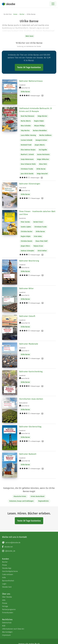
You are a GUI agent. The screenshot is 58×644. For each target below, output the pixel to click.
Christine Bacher (27, 232)
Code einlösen (8, 574)
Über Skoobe (7, 597)
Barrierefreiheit (8, 581)
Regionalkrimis (43, 501)
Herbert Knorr (38, 222)
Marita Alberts (26, 121)
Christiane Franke (27, 169)
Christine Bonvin (26, 241)
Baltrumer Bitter (26, 288)
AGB (4, 626)
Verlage (5, 606)
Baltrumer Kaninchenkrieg (31, 372)
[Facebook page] (29, 547)
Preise (5, 565)
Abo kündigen (7, 632)
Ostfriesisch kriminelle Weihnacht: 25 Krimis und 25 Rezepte (36, 110)
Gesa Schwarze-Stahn (28, 164)
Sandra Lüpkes (26, 227)
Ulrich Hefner (42, 251)
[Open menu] (53, 4)
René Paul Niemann (27, 116)
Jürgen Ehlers (25, 246)
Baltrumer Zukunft (27, 316)
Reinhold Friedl (26, 145)
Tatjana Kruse (38, 246)
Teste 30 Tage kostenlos (29, 67)
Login (4, 584)
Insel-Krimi (23, 188)
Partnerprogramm (9, 609)
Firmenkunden (8, 613)
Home (15, 14)
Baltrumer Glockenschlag (30, 427)
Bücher (22, 14)
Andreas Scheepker (27, 251)
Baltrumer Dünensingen (30, 184)
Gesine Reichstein (43, 154)
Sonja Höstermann (27, 159)
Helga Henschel (42, 174)
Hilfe (4, 578)
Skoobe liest (7, 587)
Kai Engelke (43, 150)
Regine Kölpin (39, 121)
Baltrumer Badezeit (28, 454)
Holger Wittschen (43, 159)
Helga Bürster (42, 116)
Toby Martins (25, 131)
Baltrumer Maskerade (29, 344)
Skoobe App (7, 568)
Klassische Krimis (20, 496)
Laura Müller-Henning (28, 135)
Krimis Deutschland (38, 496)
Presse (5, 603)
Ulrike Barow (25, 92)
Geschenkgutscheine (10, 571)
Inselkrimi (22, 85)
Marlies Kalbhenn (45, 135)
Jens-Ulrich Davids (27, 174)
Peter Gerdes (25, 222)
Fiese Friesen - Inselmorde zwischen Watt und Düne (37, 213)
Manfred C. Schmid (27, 154)
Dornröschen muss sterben (31, 399)
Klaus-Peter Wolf (41, 241)
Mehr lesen (29, 36)
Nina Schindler (26, 126)
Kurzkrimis (23, 218)
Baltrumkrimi (23, 403)
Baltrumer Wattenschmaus (31, 81)
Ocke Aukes (38, 236)
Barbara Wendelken (40, 131)
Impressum (6, 635)
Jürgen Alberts (40, 145)
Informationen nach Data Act (13, 629)
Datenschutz (7, 623)
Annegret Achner (41, 140)
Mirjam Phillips (39, 126)
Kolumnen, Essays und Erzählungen (21, 501)
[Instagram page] (29, 551)
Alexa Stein (43, 164)
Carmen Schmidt (26, 140)
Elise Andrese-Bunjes (28, 150)
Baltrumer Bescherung (29, 261)
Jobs (4, 600)
